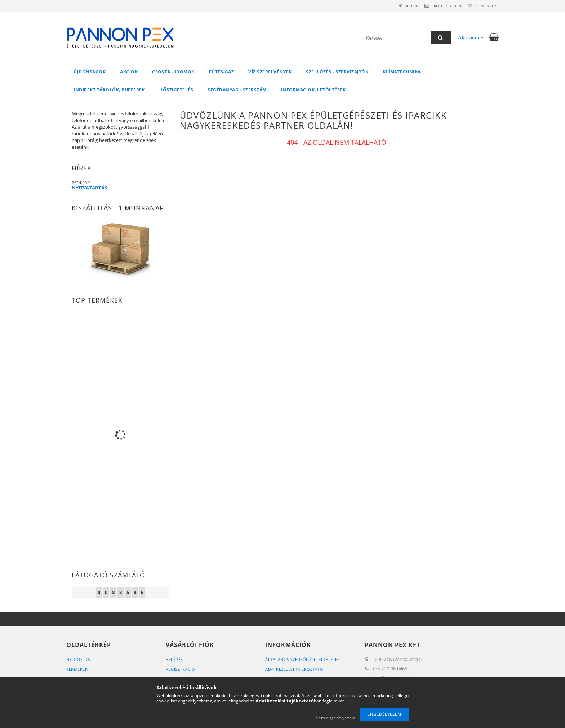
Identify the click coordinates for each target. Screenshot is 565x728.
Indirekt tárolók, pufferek (109, 90)
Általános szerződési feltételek (303, 659)
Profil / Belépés (438, 6)
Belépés (396, 6)
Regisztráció (180, 669)
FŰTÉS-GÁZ (222, 72)
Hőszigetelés (176, 90)
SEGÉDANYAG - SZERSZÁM (237, 90)
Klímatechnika (402, 72)
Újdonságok (90, 72)
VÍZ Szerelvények (270, 72)
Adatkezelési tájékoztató (294, 669)
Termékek (77, 669)
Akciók (129, 72)
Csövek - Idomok (173, 72)
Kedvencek (482, 6)
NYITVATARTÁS (89, 188)
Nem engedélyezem (335, 718)
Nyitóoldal (79, 659)
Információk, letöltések (313, 90)
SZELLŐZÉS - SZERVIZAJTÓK (337, 72)
